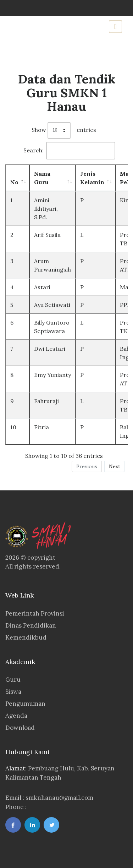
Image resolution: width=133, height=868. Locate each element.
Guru (13, 680)
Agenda (16, 716)
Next (115, 466)
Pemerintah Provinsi (35, 613)
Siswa (13, 692)
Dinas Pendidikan (31, 625)
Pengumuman (25, 704)
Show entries (64, 130)
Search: (69, 151)
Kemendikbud (26, 637)
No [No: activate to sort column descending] (14, 182)
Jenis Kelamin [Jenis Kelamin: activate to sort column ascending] (92, 178)
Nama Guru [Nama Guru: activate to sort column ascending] (42, 178)
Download (20, 728)
